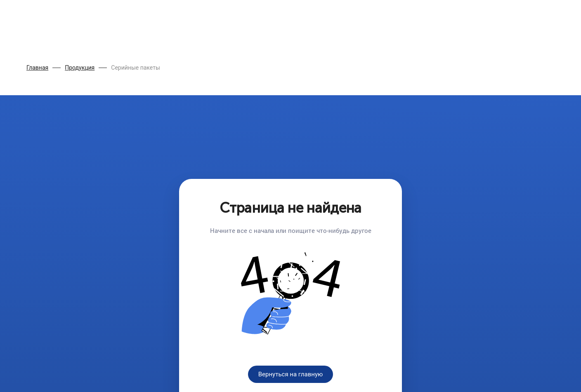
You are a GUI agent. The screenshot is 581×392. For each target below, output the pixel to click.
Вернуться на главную (291, 374)
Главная (37, 68)
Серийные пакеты (136, 68)
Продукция (80, 68)
